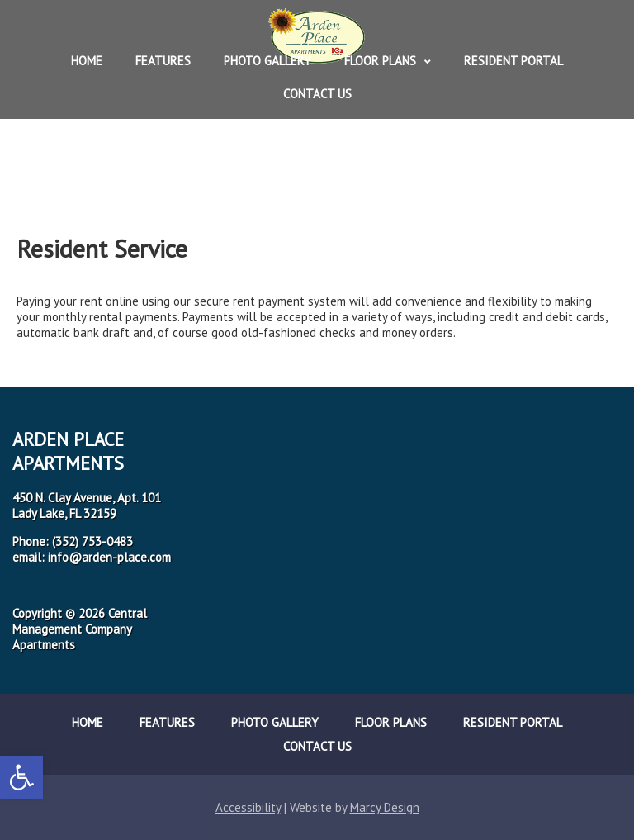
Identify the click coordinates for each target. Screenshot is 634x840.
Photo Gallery (267, 61)
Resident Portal (513, 61)
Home (87, 61)
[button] (21, 777)
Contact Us (317, 94)
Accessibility (248, 807)
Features (163, 61)
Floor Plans (380, 61)
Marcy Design (385, 807)
